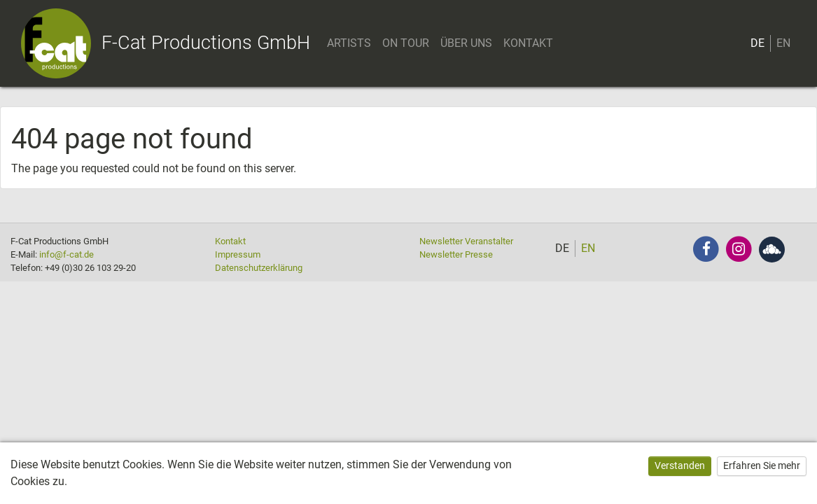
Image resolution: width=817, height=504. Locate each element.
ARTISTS (349, 43)
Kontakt (230, 241)
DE (757, 43)
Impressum (238, 254)
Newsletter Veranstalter (466, 241)
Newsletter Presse (456, 254)
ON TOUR (406, 43)
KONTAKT (528, 43)
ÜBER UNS (466, 43)
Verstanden (680, 465)
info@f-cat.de (67, 254)
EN (783, 43)
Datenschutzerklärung (259, 268)
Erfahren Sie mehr (762, 465)
